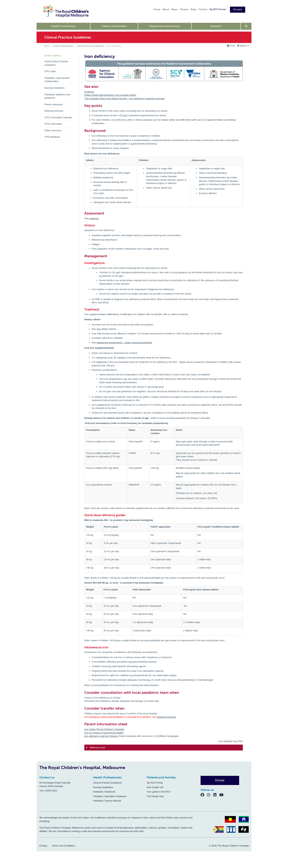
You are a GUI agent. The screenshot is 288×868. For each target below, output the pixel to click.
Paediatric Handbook (104, 792)
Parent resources (54, 104)
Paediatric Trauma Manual (107, 801)
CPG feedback (52, 137)
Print (231, 46)
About (166, 9)
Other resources (53, 130)
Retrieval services (54, 111)
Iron (99, 329)
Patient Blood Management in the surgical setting (110, 95)
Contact (203, 9)
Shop (193, 9)
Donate (238, 9)
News (174, 9)
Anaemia (89, 92)
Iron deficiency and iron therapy (101, 736)
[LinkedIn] (216, 795)
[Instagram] (210, 795)
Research (216, 26)
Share (243, 46)
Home (157, 9)
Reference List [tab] (96, 748)
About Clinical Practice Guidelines (56, 63)
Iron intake (90, 729)
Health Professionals (63, 26)
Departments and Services (165, 26)
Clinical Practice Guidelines (90, 46)
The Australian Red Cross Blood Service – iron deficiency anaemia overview (125, 99)
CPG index (50, 71)
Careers (184, 9)
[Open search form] (246, 26)
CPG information (53, 124)
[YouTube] (223, 795)
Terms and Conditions (64, 846)
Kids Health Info (155, 787)
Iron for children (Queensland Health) (104, 733)
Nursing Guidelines (55, 88)
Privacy (43, 846)
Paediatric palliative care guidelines (57, 96)
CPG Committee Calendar (58, 117)
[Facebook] (204, 795)
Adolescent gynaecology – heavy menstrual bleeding (124, 343)
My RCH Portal (218, 9)
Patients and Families (114, 26)
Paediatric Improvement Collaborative (57, 80)
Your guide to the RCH (159, 792)
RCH (47, 46)
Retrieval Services (166, 717)
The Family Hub (155, 796)
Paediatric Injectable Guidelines (110, 796)
